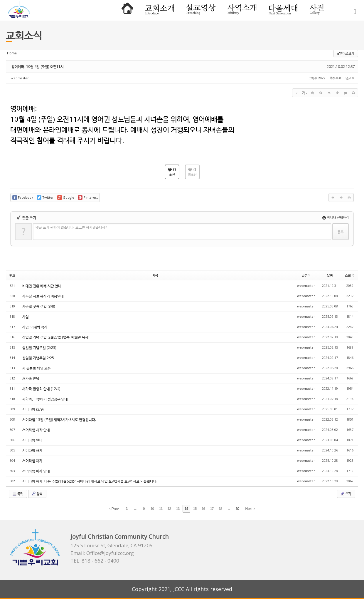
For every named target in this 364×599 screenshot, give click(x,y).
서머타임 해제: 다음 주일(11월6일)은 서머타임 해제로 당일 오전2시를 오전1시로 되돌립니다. (90, 481)
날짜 (330, 275)
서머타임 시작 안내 (36, 430)
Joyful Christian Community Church (120, 537)
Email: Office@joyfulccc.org (102, 553)
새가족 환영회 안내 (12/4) (41, 389)
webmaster (20, 78)
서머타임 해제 (32, 450)
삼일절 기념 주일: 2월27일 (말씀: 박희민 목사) (56, 337)
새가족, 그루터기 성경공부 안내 (45, 399)
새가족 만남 (31, 378)
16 (203, 509)
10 (152, 509)
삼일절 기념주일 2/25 (38, 358)
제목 (157, 275)
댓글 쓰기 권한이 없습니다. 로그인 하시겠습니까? (71, 227)
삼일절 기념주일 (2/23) (39, 348)
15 (195, 509)
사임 (26, 317)
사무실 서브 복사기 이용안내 (43, 296)
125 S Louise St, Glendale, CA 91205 (112, 546)
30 (237, 509)
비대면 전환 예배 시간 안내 (42, 286)
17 (212, 509)
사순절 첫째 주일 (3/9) (39, 306)
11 (161, 509)
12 (169, 509)
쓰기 (346, 493)
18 (220, 509)
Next (250, 509)
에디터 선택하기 (336, 217)
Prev (114, 509)
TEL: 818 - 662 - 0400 (95, 561)
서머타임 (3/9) (33, 409)
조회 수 (350, 275)
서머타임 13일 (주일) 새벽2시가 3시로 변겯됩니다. (59, 420)
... (135, 509)
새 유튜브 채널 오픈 (37, 368)
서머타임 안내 (32, 440)
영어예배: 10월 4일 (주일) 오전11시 (38, 67)
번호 (12, 275)
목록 (17, 494)
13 (178, 509)
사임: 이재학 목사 (35, 327)
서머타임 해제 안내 (36, 471)
